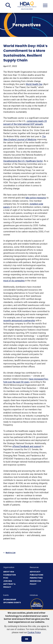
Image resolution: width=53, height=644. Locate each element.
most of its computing (14, 281)
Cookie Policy (34, 632)
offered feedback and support (27, 446)
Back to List (11, 553)
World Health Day (34, 84)
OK (27, 639)
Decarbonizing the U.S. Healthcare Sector (23, 161)
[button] (8, 5)
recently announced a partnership (19, 321)
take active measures (36, 198)
